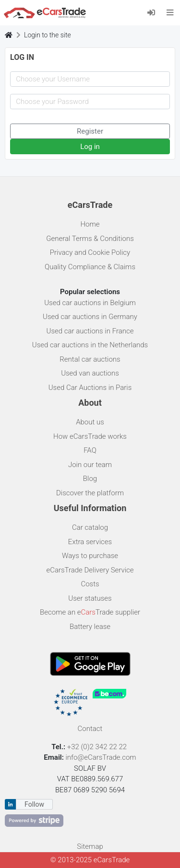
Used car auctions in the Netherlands (90, 345)
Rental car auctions (90, 359)
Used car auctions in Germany (90, 317)
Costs (90, 584)
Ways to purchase (90, 556)
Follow (34, 804)
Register (90, 131)
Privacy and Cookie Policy (90, 252)
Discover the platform (90, 493)
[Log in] (154, 12)
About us (90, 422)
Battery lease (90, 627)
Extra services (90, 542)
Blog (90, 479)
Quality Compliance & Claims (90, 267)
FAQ (90, 450)
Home (90, 224)
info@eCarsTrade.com (101, 757)
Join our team (90, 465)
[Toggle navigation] (170, 12)
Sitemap (90, 846)
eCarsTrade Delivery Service (90, 570)
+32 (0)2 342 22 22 (98, 747)
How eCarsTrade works (90, 436)
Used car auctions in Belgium (90, 303)
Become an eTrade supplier (90, 612)
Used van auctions (90, 373)
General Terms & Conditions (90, 239)
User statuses (90, 598)
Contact (90, 729)
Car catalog (90, 527)
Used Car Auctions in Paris (90, 388)
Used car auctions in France (90, 331)
